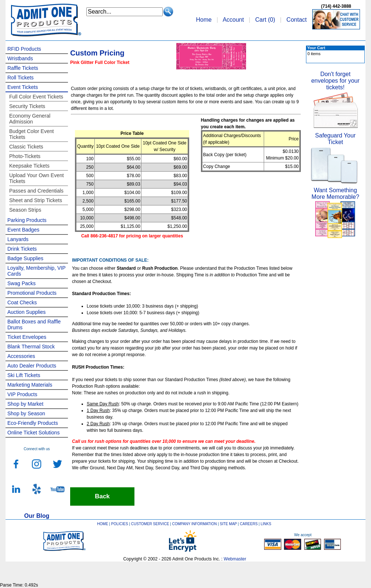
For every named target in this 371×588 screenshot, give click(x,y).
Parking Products (27, 220)
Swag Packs (21, 283)
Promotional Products (32, 293)
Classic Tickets (26, 147)
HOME (102, 524)
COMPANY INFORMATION (195, 524)
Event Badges (23, 230)
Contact (297, 20)
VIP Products (22, 394)
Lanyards (18, 239)
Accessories (21, 356)
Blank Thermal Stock (31, 347)
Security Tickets (27, 106)
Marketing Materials (30, 385)
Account (233, 20)
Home (204, 20)
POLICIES (120, 524)
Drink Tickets (22, 249)
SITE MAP (228, 524)
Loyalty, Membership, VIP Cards (36, 271)
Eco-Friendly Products (33, 423)
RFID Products (24, 49)
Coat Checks (22, 302)
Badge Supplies (25, 258)
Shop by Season (26, 413)
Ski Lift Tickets (24, 375)
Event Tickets (23, 87)
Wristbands (20, 58)
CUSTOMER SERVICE (150, 524)
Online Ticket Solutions (33, 433)
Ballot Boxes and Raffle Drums (34, 325)
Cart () (265, 20)
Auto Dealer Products (32, 366)
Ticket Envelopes (27, 337)
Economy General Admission (30, 119)
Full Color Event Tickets (36, 97)
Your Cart (316, 48)
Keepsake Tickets (29, 166)
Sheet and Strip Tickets (36, 200)
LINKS (266, 524)
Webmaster (235, 559)
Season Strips (25, 210)
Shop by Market (25, 404)
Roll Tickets (21, 78)
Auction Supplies (26, 312)
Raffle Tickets (23, 68)
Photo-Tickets (25, 156)
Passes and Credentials (36, 191)
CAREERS (249, 524)
